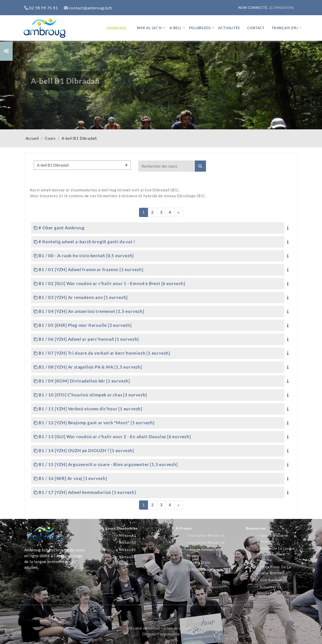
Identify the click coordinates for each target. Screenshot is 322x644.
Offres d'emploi (202, 570)
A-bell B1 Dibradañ (79, 138)
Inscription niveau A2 (207, 542)
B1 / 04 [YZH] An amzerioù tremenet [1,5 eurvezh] (91, 311)
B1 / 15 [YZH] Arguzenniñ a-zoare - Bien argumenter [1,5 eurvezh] (108, 464)
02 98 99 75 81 (41, 8)
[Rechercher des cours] (167, 166)
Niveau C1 (128, 564)
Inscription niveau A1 (207, 535)
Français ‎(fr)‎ (285, 28)
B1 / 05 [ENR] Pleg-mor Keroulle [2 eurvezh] (85, 325)
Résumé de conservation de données (161, 628)
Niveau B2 (128, 557)
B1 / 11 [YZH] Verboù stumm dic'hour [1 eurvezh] (90, 409)
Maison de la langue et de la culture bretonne (276, 554)
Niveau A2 (128, 542)
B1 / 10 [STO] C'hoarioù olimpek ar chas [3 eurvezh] (93, 395)
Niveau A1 (128, 535)
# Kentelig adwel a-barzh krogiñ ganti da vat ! (87, 242)
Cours (50, 138)
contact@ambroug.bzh (88, 8)
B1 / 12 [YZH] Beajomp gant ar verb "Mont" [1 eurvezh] (96, 423)
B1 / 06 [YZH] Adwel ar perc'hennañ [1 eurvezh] (89, 339)
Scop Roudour (271, 580)
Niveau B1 (128, 550)
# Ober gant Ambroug (61, 228)
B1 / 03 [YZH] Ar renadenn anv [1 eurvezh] (83, 297)
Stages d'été (200, 562)
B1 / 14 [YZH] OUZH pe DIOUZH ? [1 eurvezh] (86, 450)
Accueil (32, 138)
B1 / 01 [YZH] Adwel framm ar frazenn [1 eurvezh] (91, 269)
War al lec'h (149, 28)
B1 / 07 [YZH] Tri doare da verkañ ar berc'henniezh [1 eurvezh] (104, 353)
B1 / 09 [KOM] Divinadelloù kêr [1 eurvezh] (84, 381)
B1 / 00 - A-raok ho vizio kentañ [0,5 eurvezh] (86, 256)
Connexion (281, 8)
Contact (256, 28)
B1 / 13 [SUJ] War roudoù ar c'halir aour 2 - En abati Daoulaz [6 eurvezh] (115, 437)
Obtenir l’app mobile (161, 634)
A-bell (176, 28)
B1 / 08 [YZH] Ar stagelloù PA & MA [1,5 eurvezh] (90, 367)
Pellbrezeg (200, 28)
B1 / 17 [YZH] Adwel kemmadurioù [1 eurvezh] (87, 492)
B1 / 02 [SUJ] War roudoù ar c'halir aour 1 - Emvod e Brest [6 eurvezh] (112, 283)
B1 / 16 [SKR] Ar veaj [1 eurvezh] (73, 478)
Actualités (229, 28)
